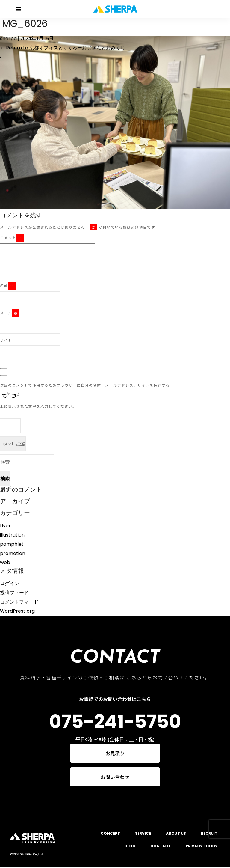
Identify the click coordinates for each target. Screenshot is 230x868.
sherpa (8, 39)
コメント (12, 238)
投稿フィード (14, 593)
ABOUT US (176, 835)
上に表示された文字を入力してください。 (38, 406)
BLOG (130, 847)
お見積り (115, 754)
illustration (12, 535)
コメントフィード (19, 602)
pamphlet (12, 544)
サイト (6, 340)
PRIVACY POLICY (202, 847)
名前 (8, 286)
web (5, 562)
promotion (13, 553)
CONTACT (161, 847)
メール (10, 313)
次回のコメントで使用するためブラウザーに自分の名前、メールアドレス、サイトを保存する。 (87, 385)
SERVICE (143, 835)
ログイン (10, 583)
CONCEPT (110, 835)
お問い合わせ (115, 778)
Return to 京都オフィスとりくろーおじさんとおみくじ (63, 48)
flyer (5, 526)
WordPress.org (17, 611)
